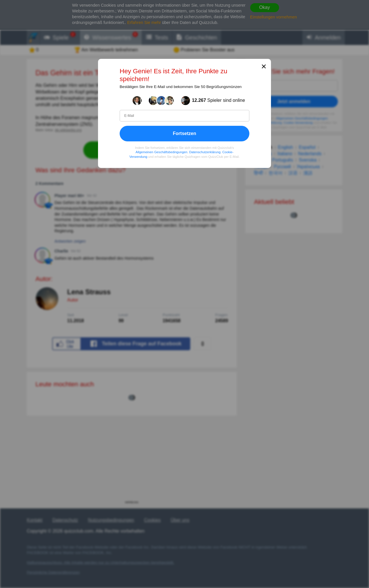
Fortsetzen (185, 133)
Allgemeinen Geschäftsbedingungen (161, 152)
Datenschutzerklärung (205, 152)
